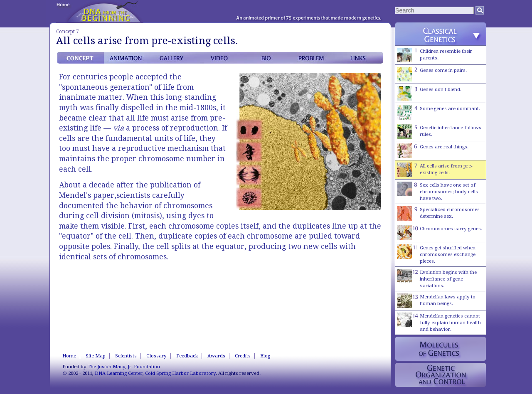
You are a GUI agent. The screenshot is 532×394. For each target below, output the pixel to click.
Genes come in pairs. (432, 74)
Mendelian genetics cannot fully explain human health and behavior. (439, 322)
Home (69, 356)
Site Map (96, 356)
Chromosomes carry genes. (440, 233)
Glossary (156, 356)
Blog (265, 356)
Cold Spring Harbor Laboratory (180, 373)
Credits (243, 356)
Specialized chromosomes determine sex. (438, 213)
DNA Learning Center (119, 373)
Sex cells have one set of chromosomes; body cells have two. (438, 191)
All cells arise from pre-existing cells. (435, 170)
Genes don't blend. (429, 93)
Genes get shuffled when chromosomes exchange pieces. (436, 254)
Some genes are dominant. (439, 112)
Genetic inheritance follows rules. (439, 132)
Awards (216, 356)
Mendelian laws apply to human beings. (436, 301)
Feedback (187, 356)
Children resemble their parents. (435, 55)
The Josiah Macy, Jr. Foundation (124, 367)
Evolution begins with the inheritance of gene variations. (437, 279)
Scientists (126, 356)
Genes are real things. (433, 151)
